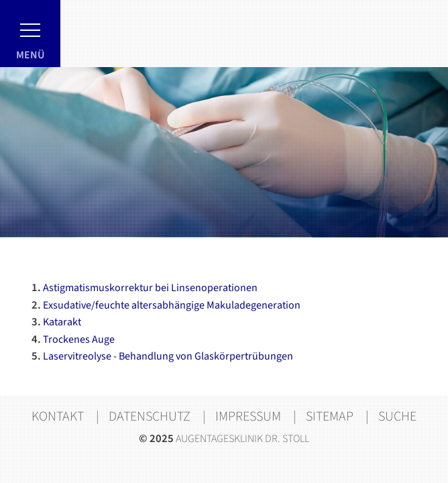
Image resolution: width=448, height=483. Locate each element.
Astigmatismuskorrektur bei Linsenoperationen (145, 289)
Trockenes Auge (73, 340)
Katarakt (56, 323)
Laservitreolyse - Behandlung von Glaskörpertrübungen (162, 358)
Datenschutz (150, 417)
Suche (397, 417)
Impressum (248, 417)
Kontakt (58, 417)
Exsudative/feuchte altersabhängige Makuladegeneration (166, 306)
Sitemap (330, 417)
